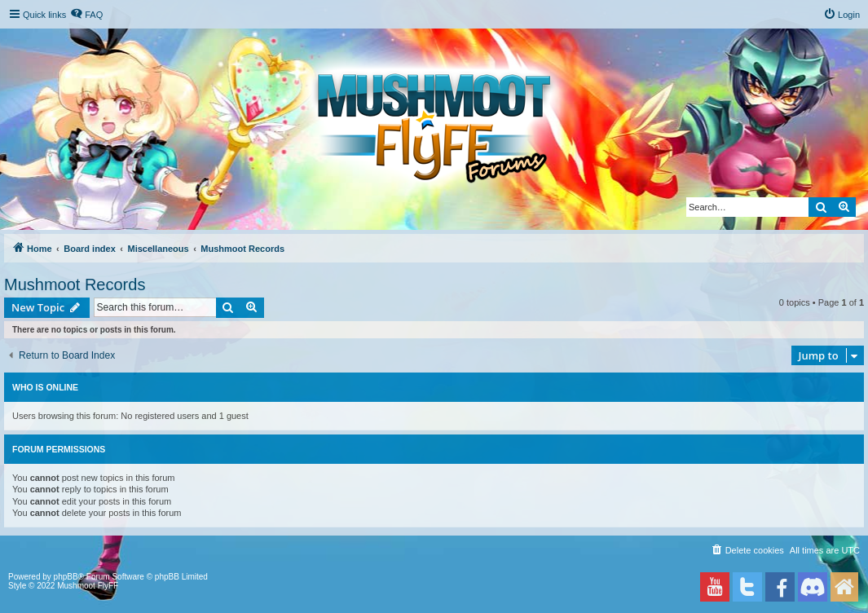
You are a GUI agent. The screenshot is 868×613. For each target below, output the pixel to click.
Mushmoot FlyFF (88, 586)
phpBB (66, 577)
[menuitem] (86, 15)
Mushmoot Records (75, 284)
